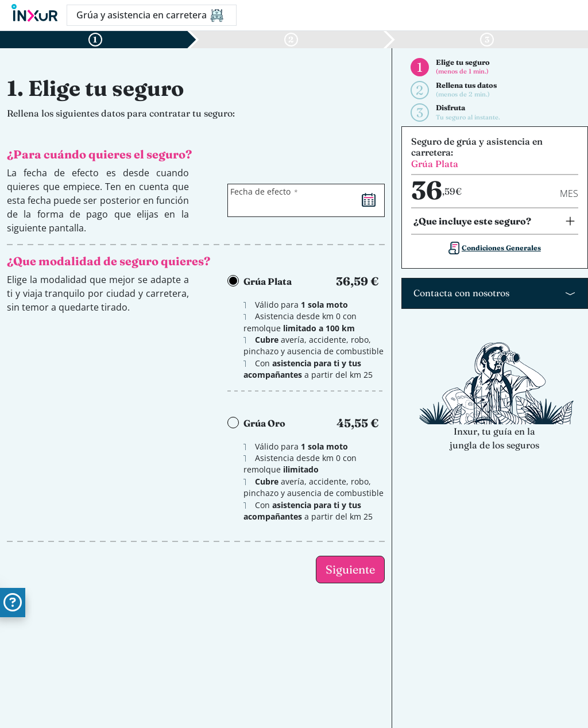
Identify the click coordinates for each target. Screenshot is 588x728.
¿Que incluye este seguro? (472, 221)
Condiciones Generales (501, 248)
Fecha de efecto (260, 191)
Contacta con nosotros (461, 293)
